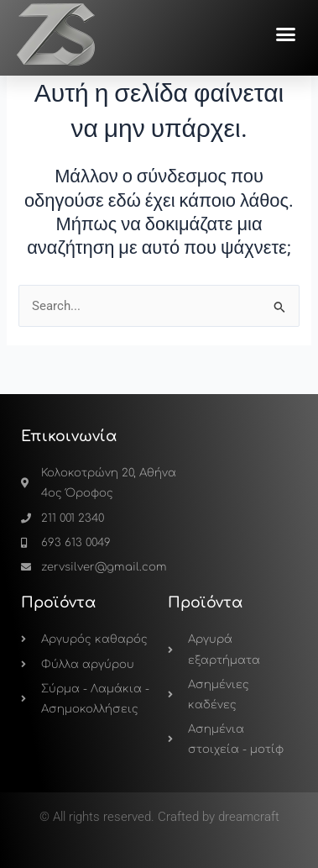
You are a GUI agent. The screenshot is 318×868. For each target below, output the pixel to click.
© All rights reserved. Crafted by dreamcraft (159, 817)
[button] (286, 34)
